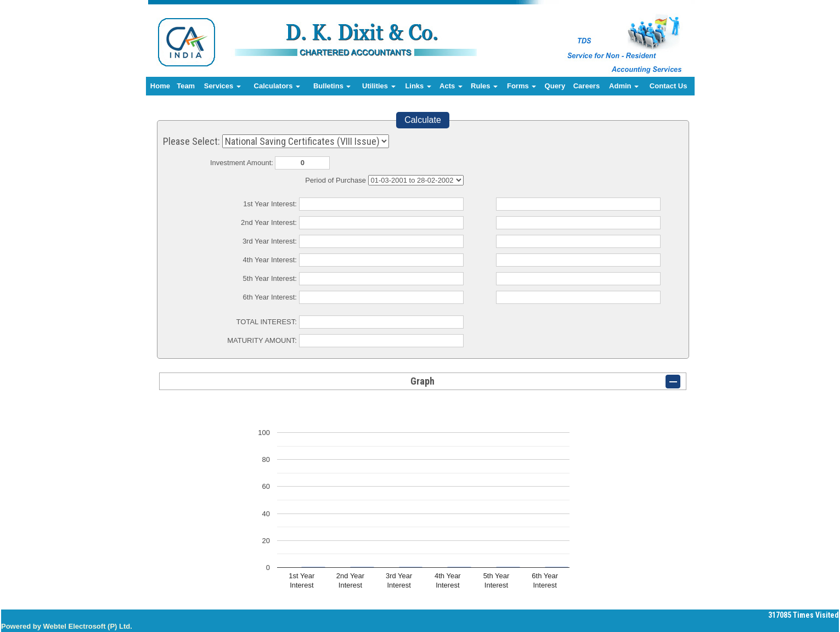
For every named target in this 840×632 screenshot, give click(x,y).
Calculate (423, 120)
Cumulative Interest (416, 180)
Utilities (379, 86)
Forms (522, 86)
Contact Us (669, 86)
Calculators (277, 86)
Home (160, 86)
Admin (624, 86)
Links (418, 86)
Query (555, 86)
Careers (587, 86)
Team (186, 86)
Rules (484, 86)
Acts (451, 86)
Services (222, 86)
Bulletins (332, 86)
